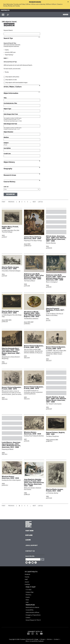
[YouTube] (41, 634)
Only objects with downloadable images (16, 83)
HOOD (66, 14)
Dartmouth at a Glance (32, 607)
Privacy (43, 639)
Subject (6, 143)
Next (34, 202)
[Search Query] (33, 559)
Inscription (7, 148)
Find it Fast (31, 587)
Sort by (6, 187)
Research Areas (10, 175)
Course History (9, 182)
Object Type (7, 109)
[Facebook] (28, 634)
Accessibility (30, 610)
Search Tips (8, 38)
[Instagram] (32, 634)
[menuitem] (35, 578)
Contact (56, 639)
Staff (26, 579)
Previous (11, 202)
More (5, 58)
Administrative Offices (32, 612)
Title (5, 98)
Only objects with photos (12, 77)
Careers (28, 617)
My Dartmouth (31, 572)
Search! (10, 194)
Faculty (27, 577)
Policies (49, 639)
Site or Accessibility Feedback (35, 641)
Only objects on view (11, 80)
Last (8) (40, 202)
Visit (27, 602)
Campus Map (30, 592)
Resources (30, 605)
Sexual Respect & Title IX (33, 620)
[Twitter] (37, 634)
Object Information (11, 93)
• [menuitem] (39, 639)
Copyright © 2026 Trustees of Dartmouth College (24, 639)
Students (27, 574)
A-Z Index (29, 590)
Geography (8, 169)
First (4, 202)
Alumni (27, 582)
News (27, 600)
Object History (9, 162)
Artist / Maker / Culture (13, 87)
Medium (6, 137)
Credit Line (7, 154)
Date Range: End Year (10, 124)
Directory (28, 595)
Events (28, 597)
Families (27, 584)
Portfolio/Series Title (10, 103)
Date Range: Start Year (11, 114)
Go (43, 559)
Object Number (8, 132)
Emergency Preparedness (33, 615)
